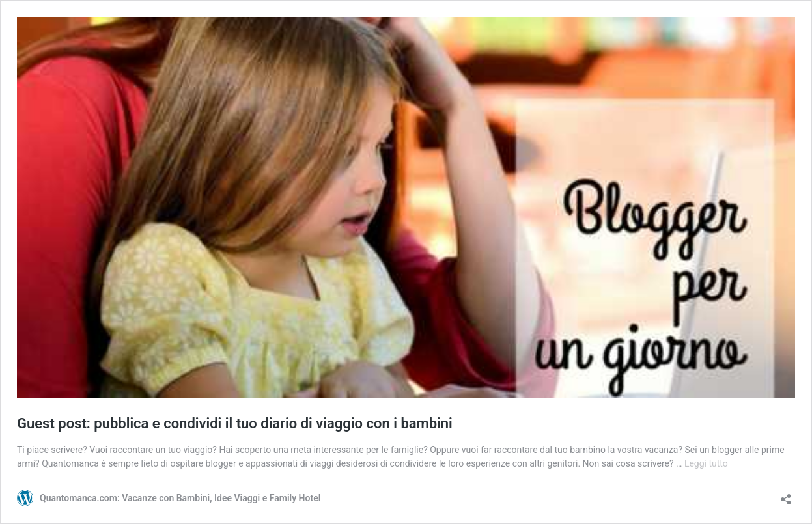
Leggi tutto (706, 463)
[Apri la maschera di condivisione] (786, 495)
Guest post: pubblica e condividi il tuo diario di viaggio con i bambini (235, 423)
